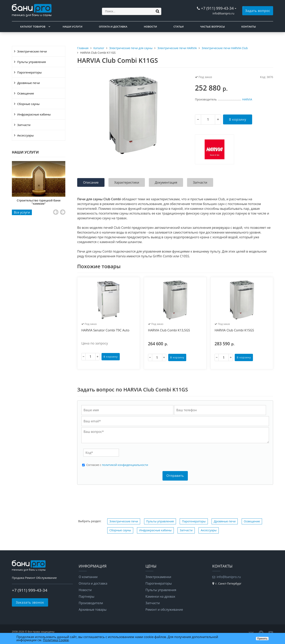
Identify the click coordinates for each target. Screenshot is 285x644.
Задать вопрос (258, 11)
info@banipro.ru (223, 13)
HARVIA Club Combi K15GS (234, 330)
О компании (88, 577)
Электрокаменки (158, 577)
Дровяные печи (28, 83)
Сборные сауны (28, 104)
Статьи (179, 27)
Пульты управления (31, 62)
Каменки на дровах (160, 596)
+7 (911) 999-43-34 (217, 8)
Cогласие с (117, 465)
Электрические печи (32, 51)
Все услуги (22, 212)
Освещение (26, 93)
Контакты (249, 27)
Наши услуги (73, 27)
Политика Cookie (56, 640)
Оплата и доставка (113, 27)
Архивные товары (93, 610)
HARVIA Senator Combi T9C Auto (105, 330)
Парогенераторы (29, 72)
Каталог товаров (33, 27)
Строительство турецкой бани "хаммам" (39, 202)
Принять (262, 639)
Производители (91, 603)
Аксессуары (25, 135)
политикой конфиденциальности (125, 465)
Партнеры (87, 596)
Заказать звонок (30, 602)
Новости (150, 27)
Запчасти (24, 125)
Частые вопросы (212, 27)
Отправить (175, 476)
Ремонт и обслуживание (164, 610)
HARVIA (247, 99)
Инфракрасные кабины (34, 114)
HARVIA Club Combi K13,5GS (169, 330)
